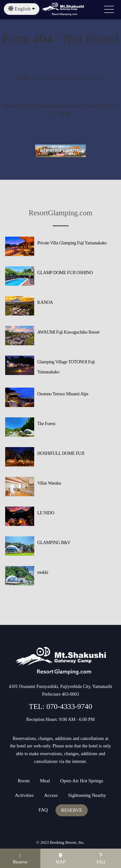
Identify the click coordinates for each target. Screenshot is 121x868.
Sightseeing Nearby (87, 795)
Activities (24, 795)
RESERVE (71, 810)
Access (51, 795)
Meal (45, 781)
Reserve (20, 859)
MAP (60, 859)
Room (24, 781)
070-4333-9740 (68, 707)
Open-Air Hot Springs (82, 781)
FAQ (43, 810)
